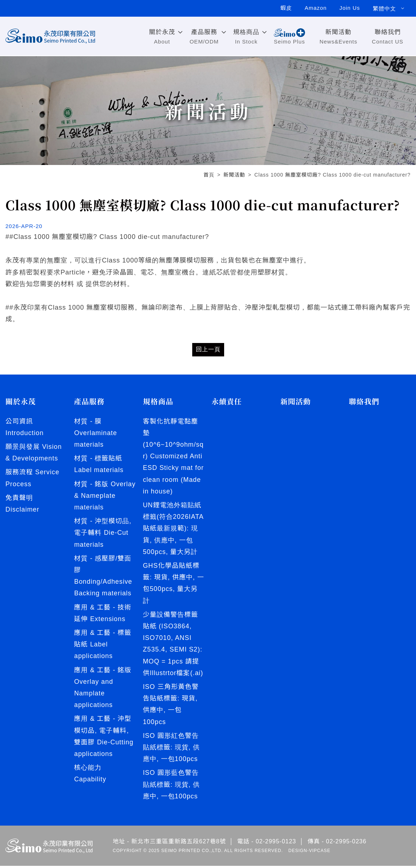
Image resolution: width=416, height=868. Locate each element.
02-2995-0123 (276, 844)
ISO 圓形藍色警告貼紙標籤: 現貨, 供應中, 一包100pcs (171, 787)
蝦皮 (285, 9)
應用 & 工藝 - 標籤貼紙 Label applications (103, 658)
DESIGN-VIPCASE (309, 853)
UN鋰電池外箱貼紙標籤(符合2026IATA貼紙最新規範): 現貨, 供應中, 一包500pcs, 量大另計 (173, 529)
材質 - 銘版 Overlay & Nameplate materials (91, 502)
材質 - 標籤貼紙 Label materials (99, 464)
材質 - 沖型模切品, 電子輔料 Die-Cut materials (103, 545)
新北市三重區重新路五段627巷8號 (179, 844)
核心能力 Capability (90, 787)
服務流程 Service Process (32, 478)
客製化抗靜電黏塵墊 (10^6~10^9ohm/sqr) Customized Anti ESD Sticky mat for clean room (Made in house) (174, 456)
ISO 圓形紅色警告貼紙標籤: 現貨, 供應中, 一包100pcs (171, 749)
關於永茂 (21, 401)
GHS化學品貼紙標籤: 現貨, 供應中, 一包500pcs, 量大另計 (174, 584)
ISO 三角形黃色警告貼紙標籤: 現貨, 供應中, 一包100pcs (171, 706)
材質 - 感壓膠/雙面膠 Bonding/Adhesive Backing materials (103, 588)
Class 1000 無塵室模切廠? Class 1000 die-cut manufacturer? (332, 175)
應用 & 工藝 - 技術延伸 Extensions (103, 626)
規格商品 (158, 401)
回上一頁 (208, 349)
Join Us (349, 9)
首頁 (209, 175)
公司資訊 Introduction (25, 427)
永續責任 (227, 401)
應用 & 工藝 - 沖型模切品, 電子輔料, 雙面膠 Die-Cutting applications (104, 750)
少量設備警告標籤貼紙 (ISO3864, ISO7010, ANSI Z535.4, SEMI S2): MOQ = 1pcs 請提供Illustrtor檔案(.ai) (173, 645)
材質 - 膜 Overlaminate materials (96, 433)
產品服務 (89, 401)
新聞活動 (234, 175)
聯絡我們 (364, 401)
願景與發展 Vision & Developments (34, 452)
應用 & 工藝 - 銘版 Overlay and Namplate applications (103, 701)
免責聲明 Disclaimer (22, 504)
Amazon (315, 9)
